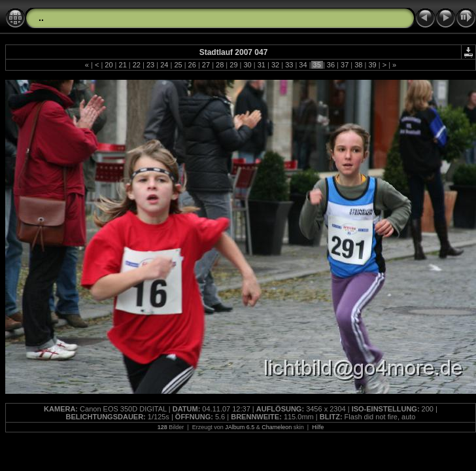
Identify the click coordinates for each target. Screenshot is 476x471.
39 (372, 65)
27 (206, 65)
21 (122, 65)
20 (109, 65)
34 (303, 65)
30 (247, 65)
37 (345, 65)
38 (358, 65)
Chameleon (277, 427)
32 (275, 65)
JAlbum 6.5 (240, 427)
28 (220, 65)
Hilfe (318, 427)
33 (289, 65)
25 (178, 65)
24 (164, 65)
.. (41, 18)
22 (137, 65)
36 (331, 65)
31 (262, 65)
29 (233, 65)
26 (192, 65)
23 (150, 65)
